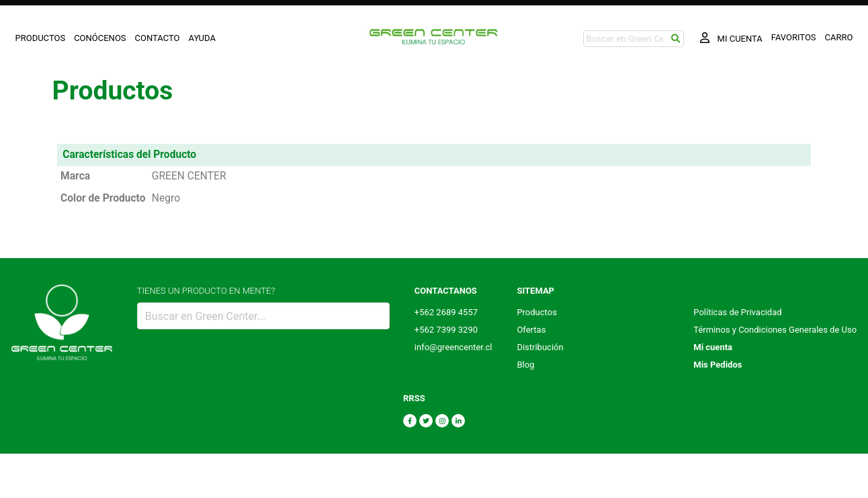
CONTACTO (158, 38)
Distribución (540, 347)
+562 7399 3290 (446, 330)
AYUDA (202, 38)
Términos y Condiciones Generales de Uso (775, 330)
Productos (536, 312)
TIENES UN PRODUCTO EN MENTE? (206, 291)
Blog (525, 365)
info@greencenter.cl (453, 347)
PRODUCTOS (41, 38)
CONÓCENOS (100, 38)
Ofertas (531, 330)
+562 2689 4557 (446, 312)
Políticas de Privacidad (737, 312)
